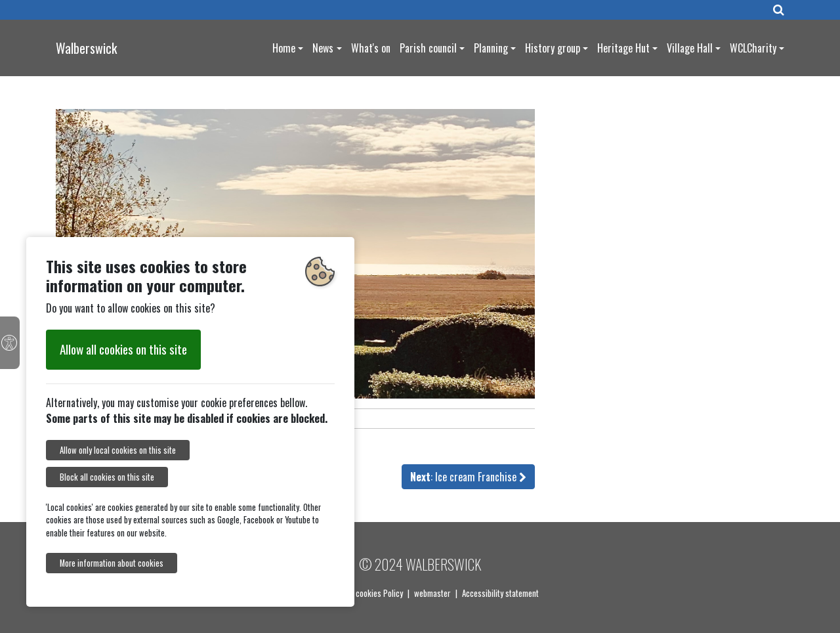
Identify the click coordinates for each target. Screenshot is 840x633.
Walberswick (86, 48)
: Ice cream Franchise (468, 477)
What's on (371, 48)
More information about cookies (112, 563)
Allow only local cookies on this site (118, 450)
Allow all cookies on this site (123, 349)
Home (284, 48)
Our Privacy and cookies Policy (352, 593)
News (323, 48)
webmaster (432, 593)
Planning (491, 48)
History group (553, 48)
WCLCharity (753, 48)
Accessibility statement (500, 593)
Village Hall (690, 48)
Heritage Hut (623, 48)
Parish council (428, 48)
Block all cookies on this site (107, 477)
